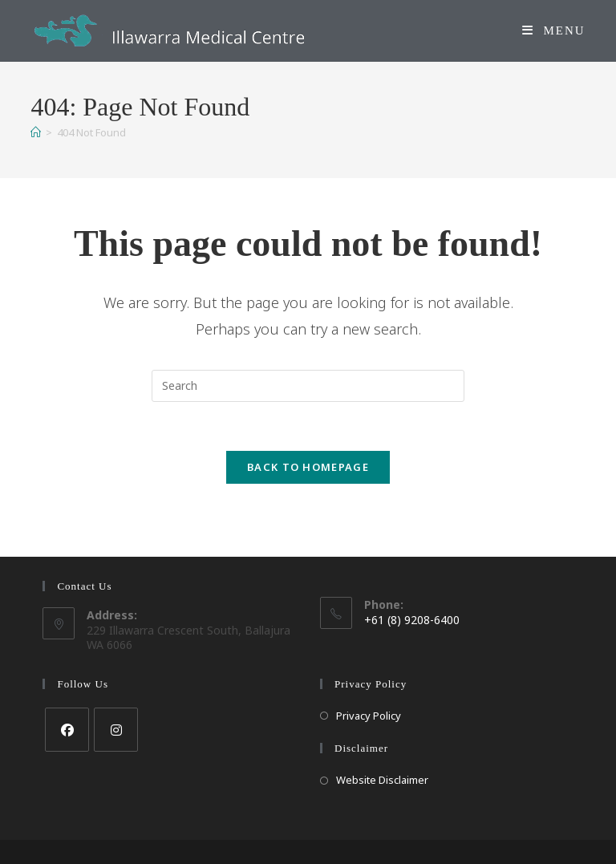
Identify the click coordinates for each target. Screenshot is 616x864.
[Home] (36, 132)
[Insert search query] (308, 386)
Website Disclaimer (382, 780)
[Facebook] (67, 730)
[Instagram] (116, 730)
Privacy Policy (369, 716)
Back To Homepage (308, 467)
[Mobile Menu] (554, 30)
